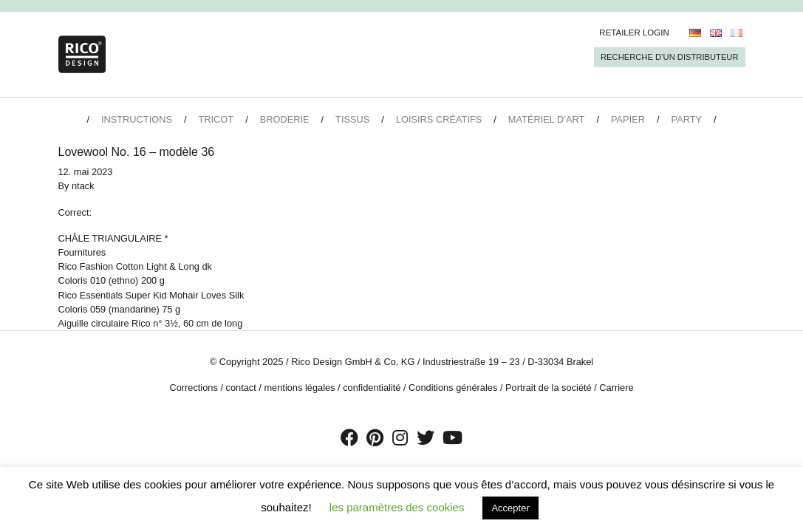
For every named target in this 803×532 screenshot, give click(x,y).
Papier (628, 119)
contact (241, 388)
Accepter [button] (510, 508)
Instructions (137, 119)
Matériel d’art (547, 119)
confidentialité (372, 388)
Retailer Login (634, 33)
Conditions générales (453, 388)
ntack (83, 186)
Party (687, 119)
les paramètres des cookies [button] (397, 507)
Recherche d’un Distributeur (669, 57)
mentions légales (299, 388)
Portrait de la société (549, 388)
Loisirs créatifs (439, 119)
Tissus (352, 119)
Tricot (216, 119)
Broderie (285, 119)
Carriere (616, 388)
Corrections (193, 388)
